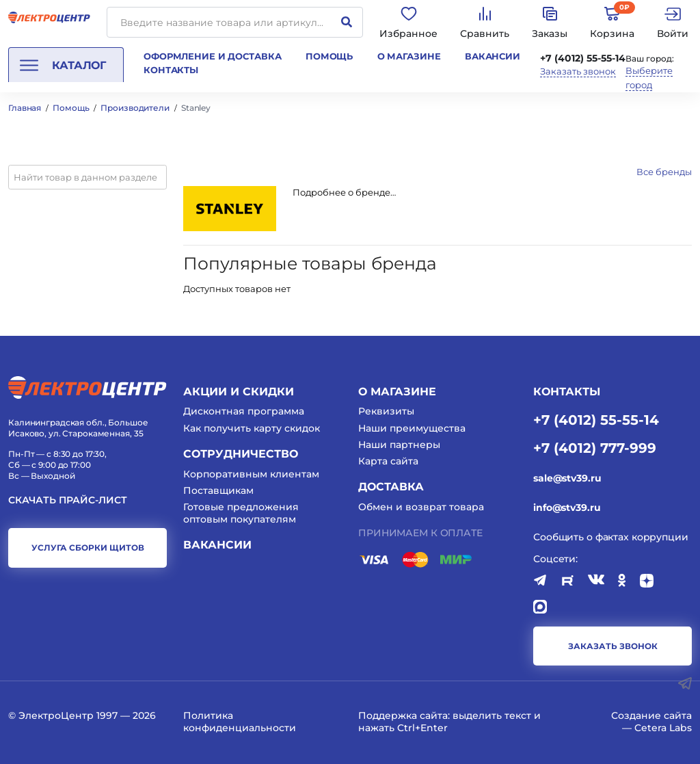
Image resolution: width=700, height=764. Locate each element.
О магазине (409, 56)
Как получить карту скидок (252, 428)
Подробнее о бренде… (344, 193)
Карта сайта (388, 461)
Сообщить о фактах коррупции (611, 537)
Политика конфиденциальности (240, 722)
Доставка (391, 487)
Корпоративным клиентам (251, 474)
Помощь (329, 56)
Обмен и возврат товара (421, 507)
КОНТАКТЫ (567, 392)
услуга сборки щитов (88, 548)
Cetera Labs (663, 728)
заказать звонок (613, 646)
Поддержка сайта (403, 715)
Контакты (171, 70)
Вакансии (493, 56)
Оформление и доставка (212, 56)
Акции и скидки (239, 392)
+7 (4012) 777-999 (595, 447)
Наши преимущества (412, 428)
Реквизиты (386, 411)
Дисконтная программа (244, 411)
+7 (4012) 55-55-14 (583, 58)
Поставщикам (218, 490)
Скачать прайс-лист (68, 500)
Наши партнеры (399, 445)
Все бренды (664, 172)
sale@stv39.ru (567, 478)
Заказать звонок (578, 71)
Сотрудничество (241, 454)
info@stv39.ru (567, 508)
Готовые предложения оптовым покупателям (241, 513)
